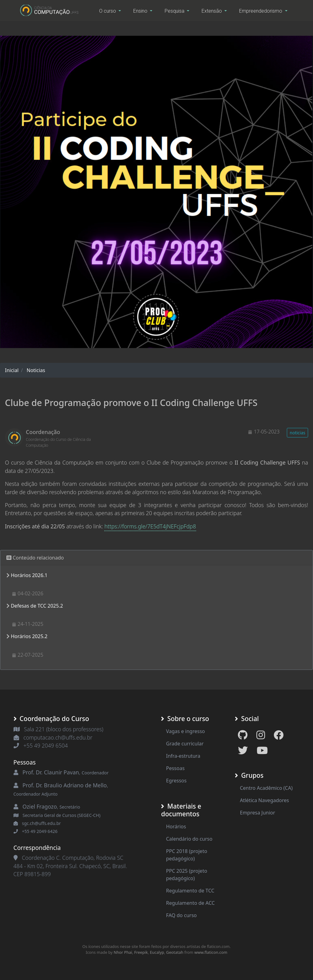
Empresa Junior (257, 813)
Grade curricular (185, 744)
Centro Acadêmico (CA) (266, 788)
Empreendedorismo (261, 11)
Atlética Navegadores (264, 800)
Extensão (212, 11)
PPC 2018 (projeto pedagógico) (187, 855)
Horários (176, 826)
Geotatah (175, 952)
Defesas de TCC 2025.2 (37, 606)
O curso (108, 11)
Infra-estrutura (183, 756)
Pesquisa (175, 11)
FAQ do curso (181, 915)
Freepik (141, 952)
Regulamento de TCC (190, 891)
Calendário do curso (189, 839)
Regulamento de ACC (190, 903)
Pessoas (175, 768)
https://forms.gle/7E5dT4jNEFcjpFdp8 (150, 526)
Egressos (176, 781)
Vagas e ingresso (185, 731)
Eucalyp (157, 952)
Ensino (141, 11)
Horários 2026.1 (29, 575)
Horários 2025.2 (29, 636)
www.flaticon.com (211, 952)
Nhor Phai (123, 952)
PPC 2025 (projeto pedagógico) (187, 875)
